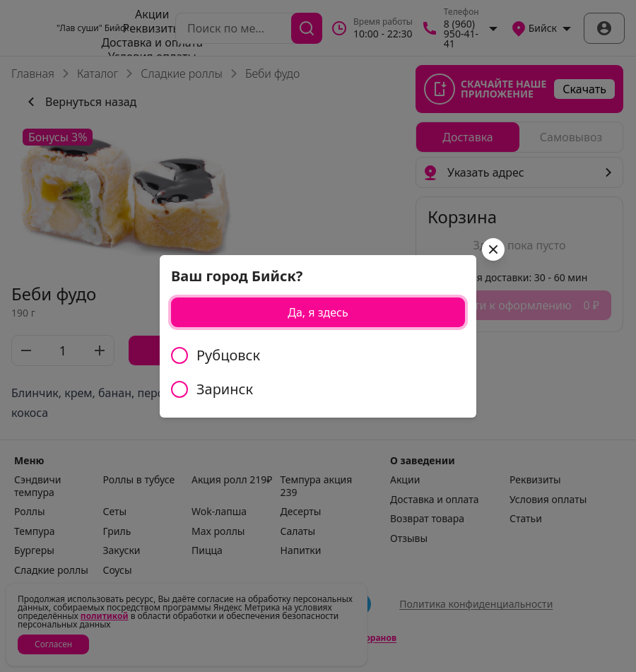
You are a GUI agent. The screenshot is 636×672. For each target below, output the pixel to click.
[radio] (318, 355)
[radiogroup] (318, 372)
